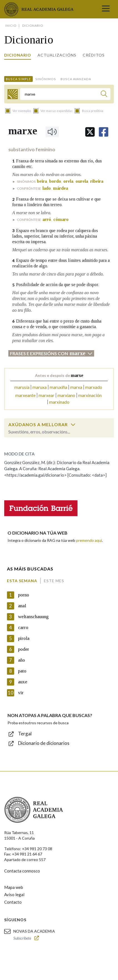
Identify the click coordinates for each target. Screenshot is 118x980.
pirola (24, 638)
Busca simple (18, 79)
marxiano (66, 395)
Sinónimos (46, 79)
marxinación (90, 395)
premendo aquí (89, 540)
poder (24, 649)
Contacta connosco (22, 871)
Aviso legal (14, 894)
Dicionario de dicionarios (44, 743)
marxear (47, 395)
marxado (94, 387)
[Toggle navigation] (106, 9)
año (22, 660)
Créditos (94, 55)
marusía (22, 387)
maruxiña (58, 387)
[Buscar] (104, 95)
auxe (23, 682)
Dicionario (18, 55)
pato (22, 671)
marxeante (25, 395)
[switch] (73, 425)
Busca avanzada (76, 79)
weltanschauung (33, 617)
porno (24, 595)
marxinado (59, 402)
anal (22, 606)
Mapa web (14, 887)
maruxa (40, 387)
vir (21, 693)
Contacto (13, 902)
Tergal (25, 734)
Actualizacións (57, 55)
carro (23, 627)
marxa (76, 387)
